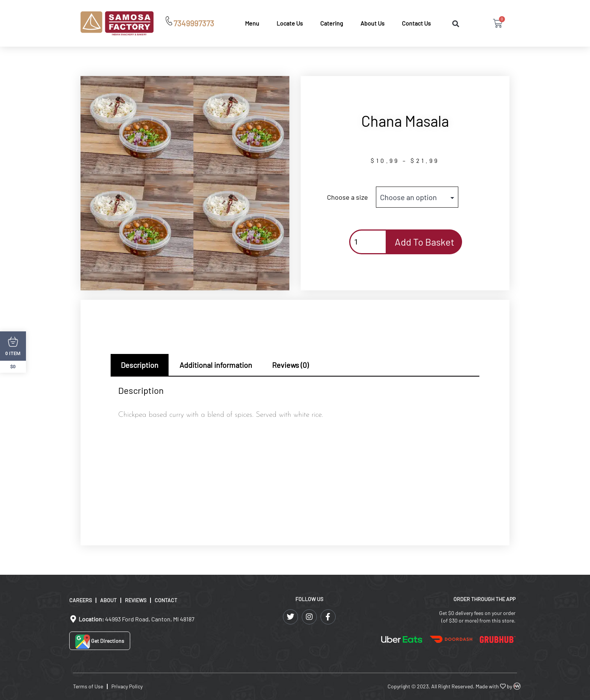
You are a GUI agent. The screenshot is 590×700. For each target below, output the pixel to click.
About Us (373, 23)
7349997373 (194, 23)
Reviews (136, 600)
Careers (81, 600)
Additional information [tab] (216, 365)
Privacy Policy (127, 686)
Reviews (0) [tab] (290, 365)
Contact (166, 600)
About (108, 600)
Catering (332, 23)
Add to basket (424, 242)
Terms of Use (88, 686)
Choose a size (347, 197)
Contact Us (416, 23)
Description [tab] (140, 365)
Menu (252, 23)
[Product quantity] (368, 242)
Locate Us (290, 23)
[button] (455, 24)
